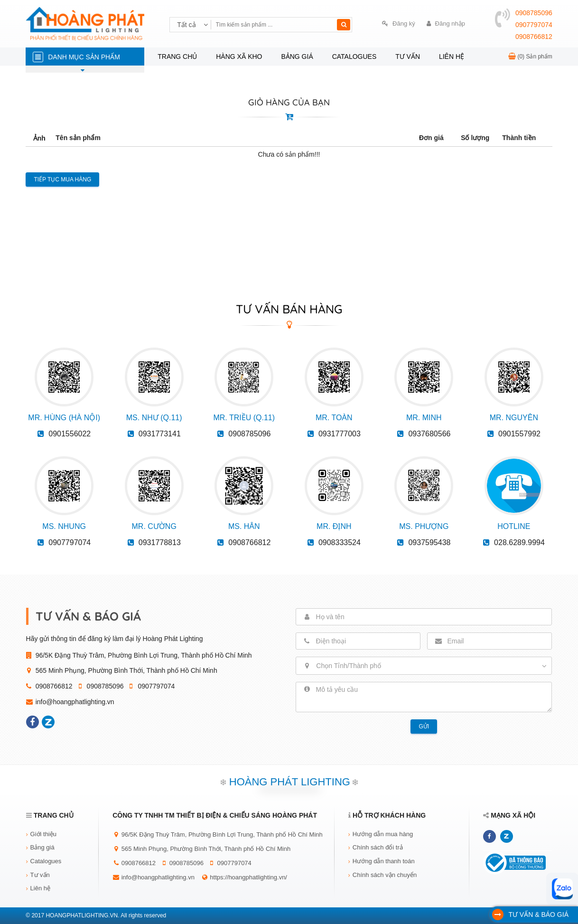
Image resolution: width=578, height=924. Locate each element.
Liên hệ (452, 57)
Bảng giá (297, 57)
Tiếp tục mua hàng (62, 179)
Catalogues (354, 57)
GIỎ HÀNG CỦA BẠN (289, 102)
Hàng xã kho (239, 57)
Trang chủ (177, 57)
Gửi (424, 726)
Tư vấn (408, 57)
